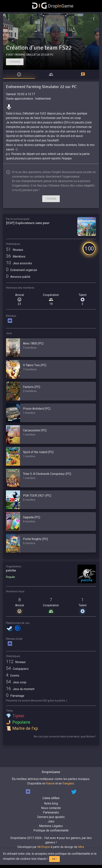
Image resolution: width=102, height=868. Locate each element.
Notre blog (51, 803)
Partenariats (51, 812)
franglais (68, 783)
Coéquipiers (17, 669)
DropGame (53, 6)
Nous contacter (51, 808)
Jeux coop (16, 682)
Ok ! (54, 859)
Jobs (51, 821)
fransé (50, 783)
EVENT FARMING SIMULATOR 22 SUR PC (30, 55)
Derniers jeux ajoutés (51, 817)
